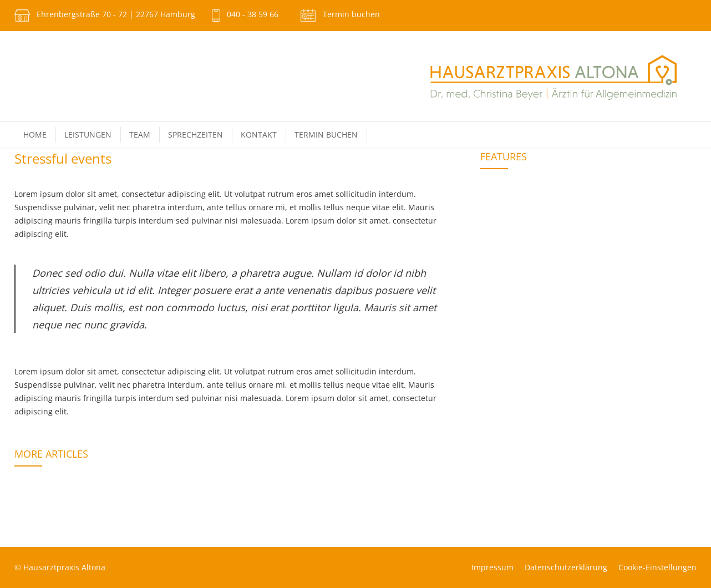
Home (35, 135)
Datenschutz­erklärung (566, 567)
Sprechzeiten (195, 135)
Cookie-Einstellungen (657, 567)
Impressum (492, 567)
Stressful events (63, 158)
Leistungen (88, 135)
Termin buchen (351, 14)
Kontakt (259, 135)
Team (140, 135)
